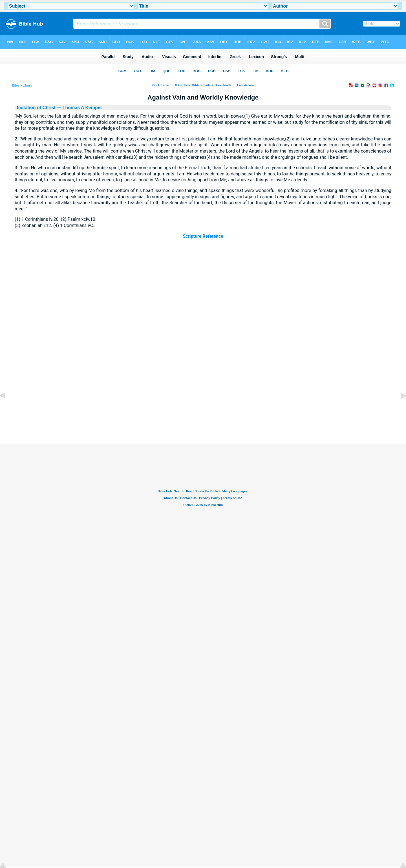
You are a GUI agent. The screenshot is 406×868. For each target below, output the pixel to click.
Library (28, 85)
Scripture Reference (203, 236)
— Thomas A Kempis (79, 108)
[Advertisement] (203, 409)
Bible (16, 85)
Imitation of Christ (36, 108)
